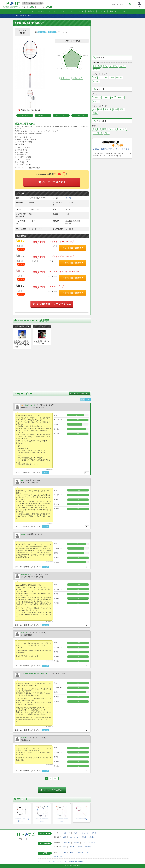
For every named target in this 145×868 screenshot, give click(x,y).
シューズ (52, 11)
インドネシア (98, 133)
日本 (95, 129)
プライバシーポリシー (45, 861)
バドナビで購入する (54, 182)
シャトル (41, 11)
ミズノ (105, 66)
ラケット (30, 11)
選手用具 (91, 11)
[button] (30, 65)
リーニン (96, 70)
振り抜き (119, 78)
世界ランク (114, 11)
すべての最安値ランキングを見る (52, 304)
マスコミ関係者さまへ (70, 861)
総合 (95, 78)
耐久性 (100, 109)
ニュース (102, 11)
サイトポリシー (57, 861)
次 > (56, 778)
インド (107, 133)
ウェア (71, 11)
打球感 (112, 78)
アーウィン (120, 98)
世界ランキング (59, 856)
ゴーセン (106, 98)
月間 (88, 399)
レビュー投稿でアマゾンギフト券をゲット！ (111, 150)
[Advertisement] (32, 369)
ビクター (123, 66)
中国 (100, 129)
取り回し (96, 81)
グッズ (81, 11)
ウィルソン (114, 66)
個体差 (95, 113)
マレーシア (122, 129)
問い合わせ (81, 861)
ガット (62, 11)
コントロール (103, 78)
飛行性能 (108, 109)
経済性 (122, 109)
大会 (124, 11)
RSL (113, 98)
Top (21, 11)
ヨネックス (97, 66)
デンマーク (112, 129)
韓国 (105, 129)
